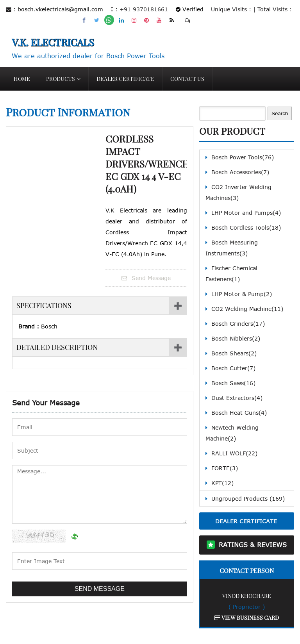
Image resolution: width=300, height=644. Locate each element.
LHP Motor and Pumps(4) (246, 213)
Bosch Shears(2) (234, 353)
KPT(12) (222, 483)
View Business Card (247, 618)
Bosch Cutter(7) (233, 368)
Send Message (146, 278)
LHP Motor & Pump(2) (242, 294)
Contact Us (187, 79)
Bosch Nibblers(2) (236, 338)
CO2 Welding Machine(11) (247, 309)
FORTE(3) (225, 468)
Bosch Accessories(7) (240, 172)
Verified (190, 9)
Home (22, 79)
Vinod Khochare (247, 596)
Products (61, 79)
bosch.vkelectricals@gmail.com (60, 9)
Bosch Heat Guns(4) (239, 413)
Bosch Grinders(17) (238, 324)
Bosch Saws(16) (233, 383)
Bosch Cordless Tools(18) (246, 227)
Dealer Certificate (125, 79)
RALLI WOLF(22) (234, 453)
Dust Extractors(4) (237, 398)
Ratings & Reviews (253, 545)
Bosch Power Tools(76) (243, 157)
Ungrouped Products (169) (248, 499)
